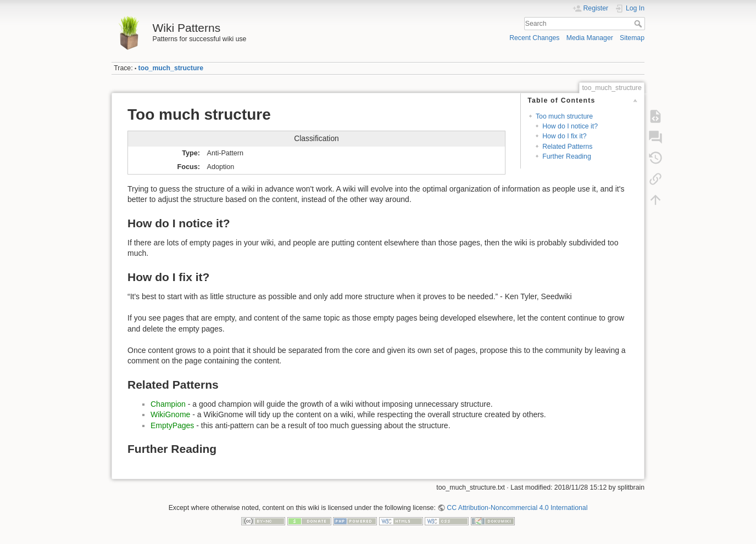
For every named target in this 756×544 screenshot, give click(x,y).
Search (639, 24)
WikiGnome (170, 414)
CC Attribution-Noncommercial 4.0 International (517, 508)
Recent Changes (534, 38)
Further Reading (567, 156)
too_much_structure (171, 68)
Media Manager (590, 38)
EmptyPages (172, 425)
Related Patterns (567, 147)
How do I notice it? (570, 126)
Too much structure (564, 116)
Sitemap (632, 38)
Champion (168, 404)
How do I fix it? (564, 136)
